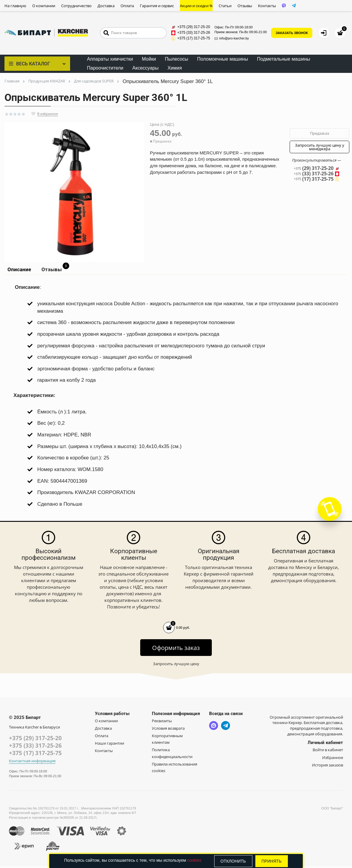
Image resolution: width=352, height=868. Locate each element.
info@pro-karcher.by (232, 38)
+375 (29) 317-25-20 (35, 740)
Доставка (106, 6)
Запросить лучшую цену (176, 665)
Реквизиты (162, 723)
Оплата (127, 6)
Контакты (267, 6)
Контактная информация (32, 763)
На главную (15, 6)
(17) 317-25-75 (317, 180)
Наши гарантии (109, 745)
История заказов (328, 766)
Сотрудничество (76, 6)
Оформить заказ (176, 650)
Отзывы (245, 6)
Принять (272, 861)
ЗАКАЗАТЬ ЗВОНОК (292, 33)
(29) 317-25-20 (317, 169)
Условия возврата (168, 730)
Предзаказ (319, 133)
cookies (194, 860)
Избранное (333, 759)
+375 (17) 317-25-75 (35, 755)
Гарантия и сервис (157, 6)
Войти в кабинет (328, 752)
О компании (44, 6)
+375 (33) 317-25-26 (35, 747)
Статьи (225, 6)
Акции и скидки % (196, 6)
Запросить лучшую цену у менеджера (320, 147)
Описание (18, 270)
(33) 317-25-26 (317, 174)
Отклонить (233, 861)
